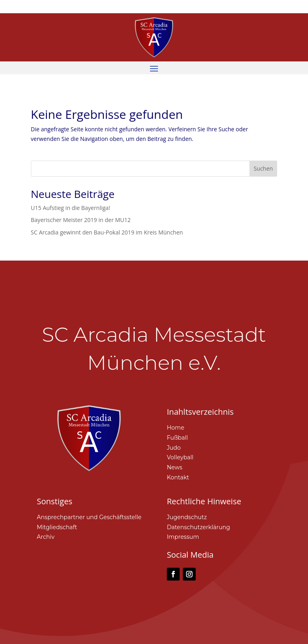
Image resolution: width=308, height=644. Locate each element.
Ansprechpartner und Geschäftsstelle (89, 517)
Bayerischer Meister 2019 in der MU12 (81, 220)
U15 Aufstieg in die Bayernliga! (71, 208)
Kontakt (178, 477)
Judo (174, 448)
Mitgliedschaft (57, 527)
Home (175, 428)
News (175, 467)
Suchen (263, 168)
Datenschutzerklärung (199, 527)
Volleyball (180, 457)
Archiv (46, 537)
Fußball (177, 438)
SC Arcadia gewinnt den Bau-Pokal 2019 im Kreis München (107, 232)
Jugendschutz (187, 517)
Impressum (183, 537)
